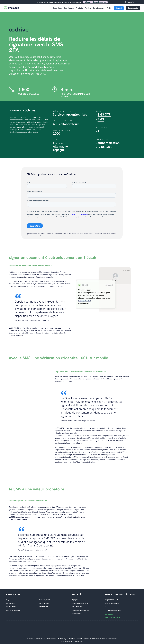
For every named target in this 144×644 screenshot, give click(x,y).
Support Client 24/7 (111, 600)
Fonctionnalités (44, 607)
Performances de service (113, 610)
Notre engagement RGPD (80, 603)
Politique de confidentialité (108, 639)
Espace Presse (77, 614)
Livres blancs (10, 603)
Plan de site (79, 641)
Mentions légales (63, 639)
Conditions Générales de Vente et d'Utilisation (84, 639)
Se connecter (133, 8)
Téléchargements (45, 600)
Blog (8, 600)
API (100, 131)
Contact (119, 8)
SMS (101, 119)
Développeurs (99, 8)
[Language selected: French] (133, 2)
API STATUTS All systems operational (113, 616)
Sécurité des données (112, 603)
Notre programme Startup (80, 610)
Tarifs (109, 8)
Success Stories (11, 607)
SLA (106, 607)
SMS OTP (104, 115)
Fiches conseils (44, 603)
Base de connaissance (13, 610)
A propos (75, 600)
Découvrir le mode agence (95, 2)
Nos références (77, 607)
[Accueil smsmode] (11, 8)
